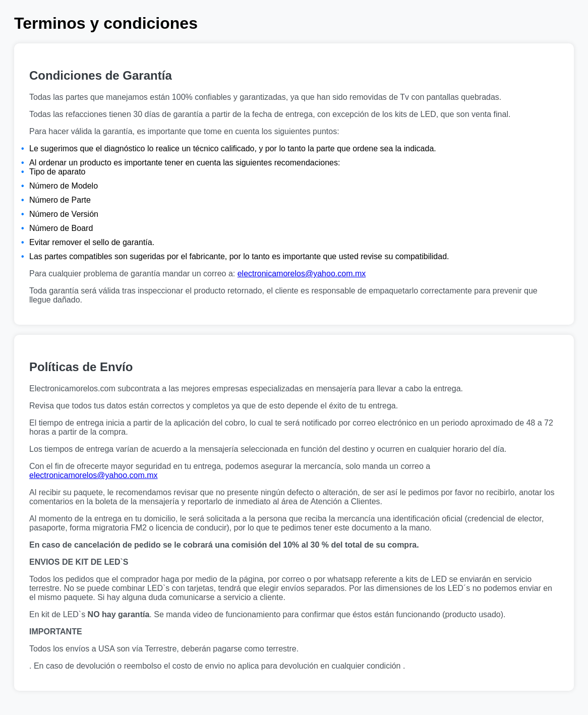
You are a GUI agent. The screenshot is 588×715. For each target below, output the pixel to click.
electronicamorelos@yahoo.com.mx (302, 274)
